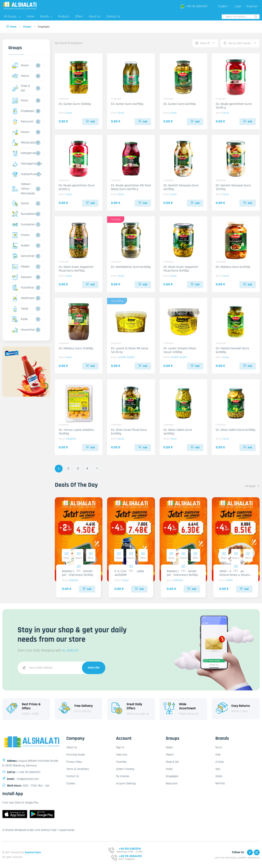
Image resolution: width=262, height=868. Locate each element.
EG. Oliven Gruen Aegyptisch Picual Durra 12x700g (181, 269)
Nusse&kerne (23, 214)
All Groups (12, 16)
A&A (218, 769)
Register (252, 6)
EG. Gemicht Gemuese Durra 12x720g (233, 187)
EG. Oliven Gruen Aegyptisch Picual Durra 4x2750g (76, 269)
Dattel (20, 204)
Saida (219, 776)
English (224, 6)
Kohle (20, 319)
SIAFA (230, 580)
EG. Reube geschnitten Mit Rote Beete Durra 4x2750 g (131, 187)
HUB (218, 755)
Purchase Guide (75, 755)
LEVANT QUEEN (126, 357)
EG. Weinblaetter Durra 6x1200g (131, 267)
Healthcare (23, 298)
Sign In (120, 747)
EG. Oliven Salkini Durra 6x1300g (235, 430)
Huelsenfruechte (24, 174)
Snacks (21, 235)
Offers (79, 16)
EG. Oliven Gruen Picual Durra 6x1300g (129, 432)
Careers (71, 784)
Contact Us (113, 16)
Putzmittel (23, 288)
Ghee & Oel (21, 88)
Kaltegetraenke (23, 153)
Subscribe (94, 668)
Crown (125, 580)
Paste (20, 101)
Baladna (74, 580)
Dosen (20, 65)
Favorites (121, 762)
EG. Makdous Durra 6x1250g (233, 267)
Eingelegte (23, 111)
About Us (95, 16)
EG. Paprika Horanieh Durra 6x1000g (232, 350)
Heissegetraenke (24, 164)
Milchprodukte (23, 143)
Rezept (21, 267)
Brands (46, 16)
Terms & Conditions (78, 769)
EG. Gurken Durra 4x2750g (127, 104)
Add (90, 122)
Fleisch (21, 76)
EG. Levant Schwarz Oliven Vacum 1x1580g (180, 350)
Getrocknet (23, 256)
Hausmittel (23, 330)
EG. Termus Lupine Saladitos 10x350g (76, 432)
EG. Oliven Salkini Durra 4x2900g (178, 432)
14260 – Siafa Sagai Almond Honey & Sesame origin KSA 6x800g (235, 575)
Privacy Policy (74, 762)
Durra (69, 113)
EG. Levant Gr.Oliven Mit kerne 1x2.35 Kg (130, 350)
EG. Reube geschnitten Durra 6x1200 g (77, 187)
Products (64, 16)
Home (31, 16)
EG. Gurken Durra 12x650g (75, 104)
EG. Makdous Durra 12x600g (76, 348)
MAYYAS (220, 784)
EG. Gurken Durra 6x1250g (179, 104)
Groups (27, 27)
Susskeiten (23, 225)
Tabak (20, 309)
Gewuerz (22, 277)
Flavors (21, 132)
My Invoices (123, 776)
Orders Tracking (125, 769)
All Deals (252, 486)
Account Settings (126, 784)
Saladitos (71, 439)
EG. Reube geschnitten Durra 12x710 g (234, 106)
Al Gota (220, 762)
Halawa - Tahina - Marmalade (23, 189)
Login (238, 6)
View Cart (122, 755)
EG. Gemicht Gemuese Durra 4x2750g (181, 187)
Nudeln (21, 246)
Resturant (23, 122)
